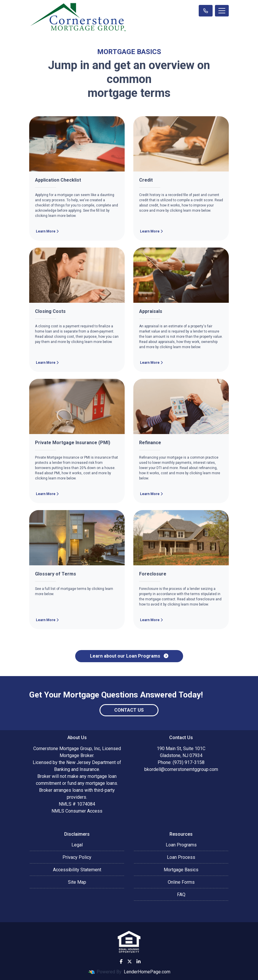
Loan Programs (181, 845)
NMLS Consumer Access (77, 811)
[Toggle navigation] (222, 11)
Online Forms (181, 882)
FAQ (181, 895)
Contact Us (129, 710)
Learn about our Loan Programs (129, 656)
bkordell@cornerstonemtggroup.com (181, 769)
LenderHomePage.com (147, 972)
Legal (77, 845)
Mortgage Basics (181, 870)
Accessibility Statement (77, 870)
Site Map (77, 882)
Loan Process (181, 857)
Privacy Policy (77, 857)
